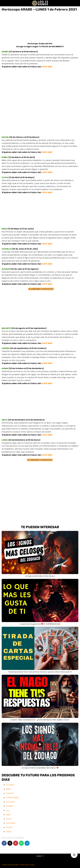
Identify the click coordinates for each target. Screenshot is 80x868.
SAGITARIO (11, 823)
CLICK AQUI (47, 67)
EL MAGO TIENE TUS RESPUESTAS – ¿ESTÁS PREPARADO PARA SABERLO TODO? (40, 720)
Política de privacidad (10, 865)
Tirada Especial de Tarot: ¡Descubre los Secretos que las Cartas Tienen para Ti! (40, 672)
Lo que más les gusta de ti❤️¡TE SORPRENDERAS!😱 (40, 624)
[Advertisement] (40, 28)
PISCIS (9, 819)
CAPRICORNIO (12, 798)
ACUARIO (10, 785)
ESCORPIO (11, 802)
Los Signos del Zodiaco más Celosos (40, 576)
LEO (8, 810)
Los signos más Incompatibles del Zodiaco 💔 (40, 768)
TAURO (9, 827)
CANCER (10, 793)
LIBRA (8, 815)
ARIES (8, 789)
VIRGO (9, 832)
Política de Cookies (27, 865)
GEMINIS (10, 806)
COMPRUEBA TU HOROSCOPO (40, 289)
